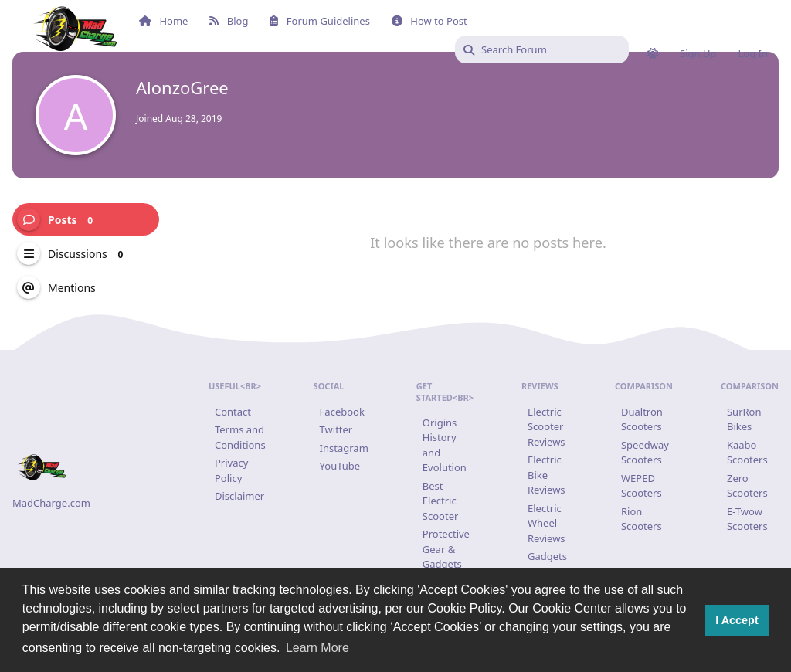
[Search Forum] (542, 49)
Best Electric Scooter (441, 501)
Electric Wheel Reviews (547, 523)
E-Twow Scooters (747, 519)
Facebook (342, 412)
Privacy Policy (231, 470)
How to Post (429, 21)
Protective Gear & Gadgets (446, 549)
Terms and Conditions (240, 437)
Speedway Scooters (645, 453)
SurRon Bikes (744, 419)
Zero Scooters (747, 486)
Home (163, 21)
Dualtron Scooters (642, 419)
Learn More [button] (317, 648)
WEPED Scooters (642, 486)
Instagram (344, 448)
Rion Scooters (642, 519)
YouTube (340, 466)
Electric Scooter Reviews (547, 427)
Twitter (336, 429)
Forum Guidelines (319, 21)
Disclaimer (239, 496)
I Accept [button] (737, 620)
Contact (233, 412)
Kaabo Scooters (747, 453)
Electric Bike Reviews (547, 475)
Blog (229, 21)
